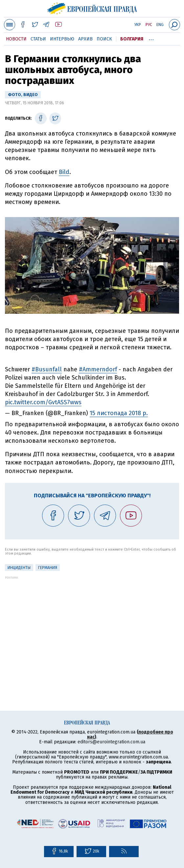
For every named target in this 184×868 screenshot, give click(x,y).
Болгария (132, 39)
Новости (16, 39)
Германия (48, 568)
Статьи (38, 39)
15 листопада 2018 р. (119, 413)
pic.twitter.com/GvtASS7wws (43, 402)
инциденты (19, 568)
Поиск (104, 39)
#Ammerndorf (98, 369)
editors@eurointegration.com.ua (111, 742)
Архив (85, 39)
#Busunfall (47, 369)
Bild (64, 172)
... (151, 38)
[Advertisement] (92, 625)
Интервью (62, 39)
